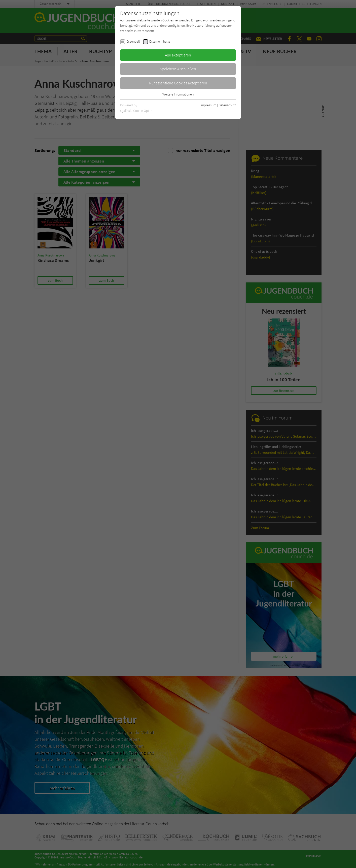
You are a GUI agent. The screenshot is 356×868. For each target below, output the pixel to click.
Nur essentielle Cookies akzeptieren (178, 83)
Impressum (208, 105)
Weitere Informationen (178, 94)
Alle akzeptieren (178, 55)
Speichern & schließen (178, 69)
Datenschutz (227, 105)
